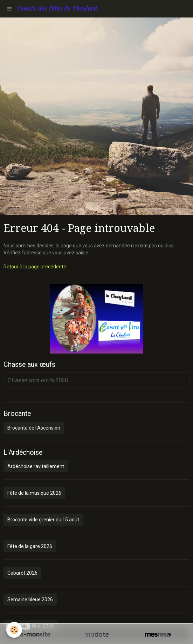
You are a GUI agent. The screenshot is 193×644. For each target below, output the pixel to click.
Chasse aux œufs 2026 (38, 380)
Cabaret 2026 (22, 573)
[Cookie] (14, 630)
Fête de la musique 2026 (34, 493)
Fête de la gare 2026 (30, 546)
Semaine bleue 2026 (30, 600)
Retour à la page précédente (35, 267)
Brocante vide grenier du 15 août (43, 520)
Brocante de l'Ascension (34, 428)
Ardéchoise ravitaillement (36, 466)
